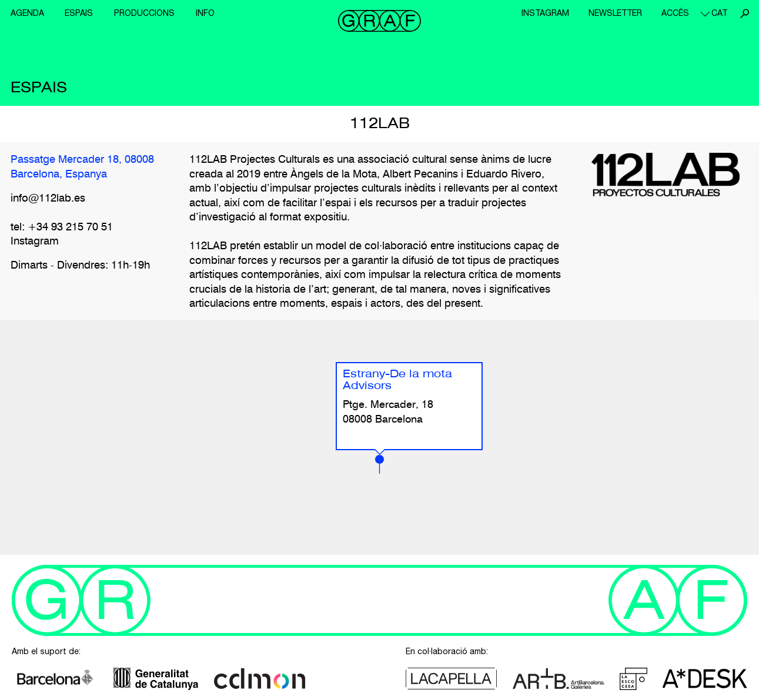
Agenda (27, 13)
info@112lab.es (48, 199)
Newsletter (615, 13)
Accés (675, 13)
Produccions (144, 13)
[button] (379, 464)
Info (205, 13)
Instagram (545, 13)
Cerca (744, 14)
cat (719, 13)
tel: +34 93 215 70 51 (62, 227)
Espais (79, 13)
